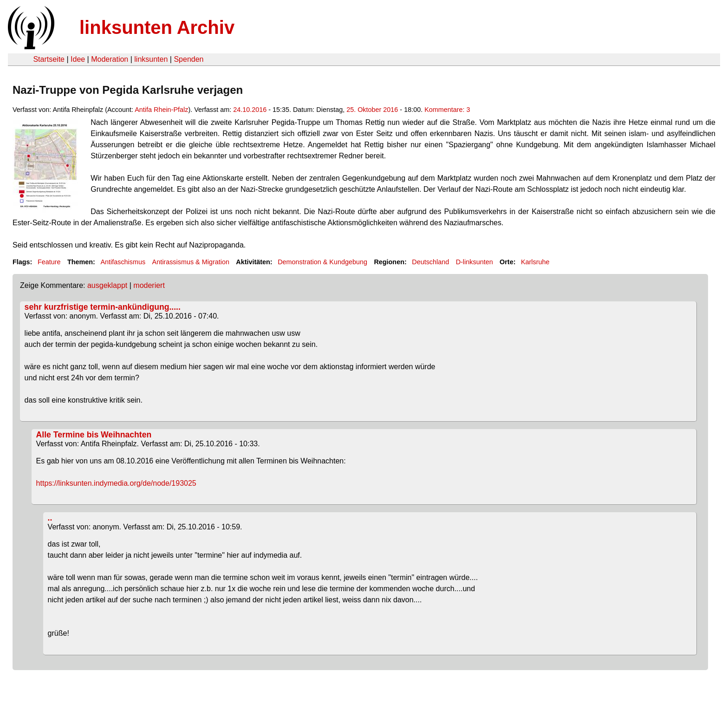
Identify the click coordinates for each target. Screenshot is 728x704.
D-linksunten (474, 262)
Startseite (49, 59)
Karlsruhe (535, 262)
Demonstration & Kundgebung (322, 262)
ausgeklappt (107, 285)
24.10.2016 (250, 110)
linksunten (151, 59)
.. (50, 518)
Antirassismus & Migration (191, 262)
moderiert (149, 285)
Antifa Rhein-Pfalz (161, 110)
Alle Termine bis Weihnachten (94, 435)
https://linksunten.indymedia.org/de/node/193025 (116, 483)
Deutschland (430, 262)
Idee (78, 59)
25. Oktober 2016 (372, 110)
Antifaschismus (123, 262)
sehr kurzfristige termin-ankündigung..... (103, 307)
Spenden (188, 59)
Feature (49, 262)
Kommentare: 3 (447, 110)
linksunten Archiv (157, 27)
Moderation (110, 59)
